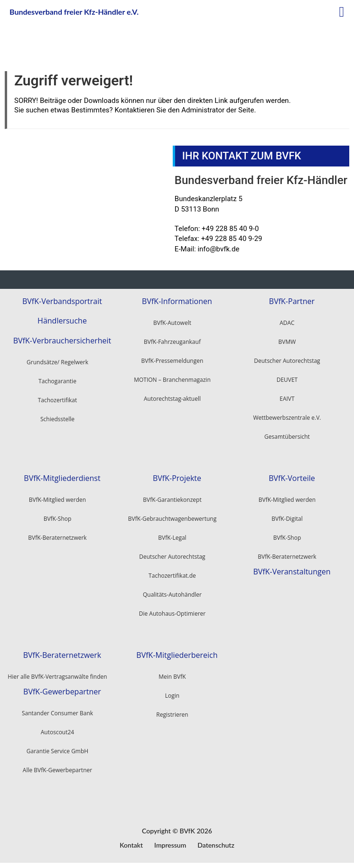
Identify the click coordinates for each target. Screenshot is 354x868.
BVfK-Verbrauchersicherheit (62, 339)
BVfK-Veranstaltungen (292, 570)
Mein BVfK (172, 675)
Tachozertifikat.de (172, 575)
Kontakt (131, 844)
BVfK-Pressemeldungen (172, 360)
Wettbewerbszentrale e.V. (287, 417)
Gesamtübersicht (287, 436)
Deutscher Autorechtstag (287, 360)
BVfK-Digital (287, 518)
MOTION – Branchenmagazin (172, 379)
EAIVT (287, 398)
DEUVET (287, 379)
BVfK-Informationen (177, 301)
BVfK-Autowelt (172, 322)
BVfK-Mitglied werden (287, 499)
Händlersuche (62, 320)
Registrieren (172, 713)
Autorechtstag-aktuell (172, 398)
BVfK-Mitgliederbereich (177, 654)
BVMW (287, 341)
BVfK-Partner (292, 301)
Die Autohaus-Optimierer (172, 613)
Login (172, 694)
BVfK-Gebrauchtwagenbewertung (172, 518)
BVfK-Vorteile (292, 477)
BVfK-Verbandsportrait (62, 301)
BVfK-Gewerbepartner (62, 690)
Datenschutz (216, 844)
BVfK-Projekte (177, 477)
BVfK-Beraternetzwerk (287, 556)
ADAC (287, 322)
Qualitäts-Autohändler (172, 594)
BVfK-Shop (287, 537)
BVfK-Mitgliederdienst (62, 477)
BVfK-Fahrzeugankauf (172, 341)
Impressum (170, 844)
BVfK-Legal (172, 537)
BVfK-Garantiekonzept (172, 499)
